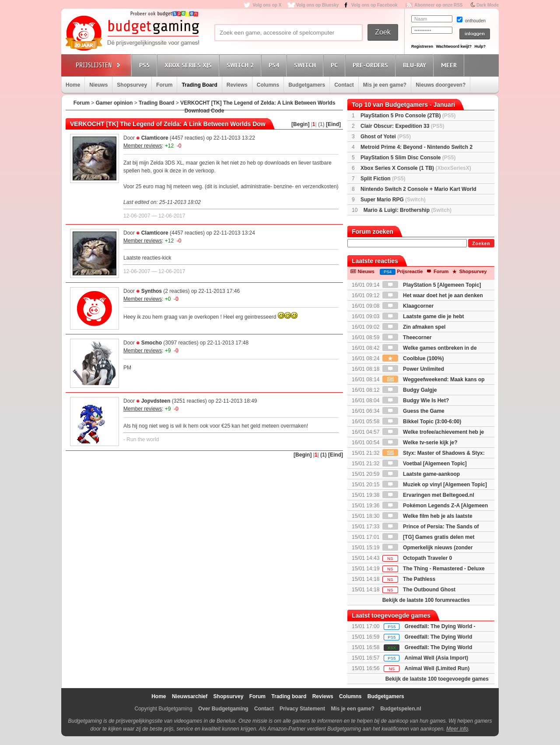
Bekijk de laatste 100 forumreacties (426, 600)
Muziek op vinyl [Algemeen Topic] (435, 485)
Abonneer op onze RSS (439, 5)
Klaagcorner (408, 306)
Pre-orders (372, 65)
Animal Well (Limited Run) (437, 668)
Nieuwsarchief (190, 696)
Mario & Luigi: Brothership (408, 210)
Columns (268, 85)
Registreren (422, 46)
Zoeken (481, 244)
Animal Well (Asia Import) (436, 658)
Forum (164, 85)
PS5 (146, 65)
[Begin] (300, 124)
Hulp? (480, 46)
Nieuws (98, 85)
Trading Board (199, 85)
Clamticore (155, 138)
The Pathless (409, 579)
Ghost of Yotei (386, 137)
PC (336, 65)
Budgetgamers (307, 85)
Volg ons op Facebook (374, 5)
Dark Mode (488, 5)
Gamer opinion (114, 103)
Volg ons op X (267, 5)
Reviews (237, 85)
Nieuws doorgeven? (441, 85)
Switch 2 (241, 65)
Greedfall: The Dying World (438, 637)
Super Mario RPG (393, 200)
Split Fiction (383, 179)
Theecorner (407, 337)
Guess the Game (413, 411)
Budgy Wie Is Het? (416, 401)
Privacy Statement (302, 709)
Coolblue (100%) (413, 358)
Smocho (152, 343)
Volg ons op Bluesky (318, 5)
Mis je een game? (385, 85)
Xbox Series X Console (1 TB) (416, 168)
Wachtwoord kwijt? (454, 46)
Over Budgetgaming (223, 709)
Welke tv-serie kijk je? (420, 443)
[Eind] (333, 124)
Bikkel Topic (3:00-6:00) (422, 422)
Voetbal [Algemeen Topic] (425, 464)
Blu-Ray (416, 65)
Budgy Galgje (410, 390)
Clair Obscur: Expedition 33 (402, 126)
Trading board (289, 696)
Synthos (152, 291)
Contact (344, 85)
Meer (450, 65)
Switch (306, 65)
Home (73, 85)
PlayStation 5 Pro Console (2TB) (408, 116)
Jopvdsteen (156, 401)
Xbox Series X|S (189, 65)
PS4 (275, 65)
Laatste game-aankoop (421, 474)
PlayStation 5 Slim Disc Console (408, 158)
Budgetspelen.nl (401, 709)
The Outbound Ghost (419, 590)
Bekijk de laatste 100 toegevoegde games (437, 679)
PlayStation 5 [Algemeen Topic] (432, 285)
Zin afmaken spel (414, 327)
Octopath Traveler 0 (417, 558)
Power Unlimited (413, 369)
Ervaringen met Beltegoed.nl (428, 495)
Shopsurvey (132, 85)
